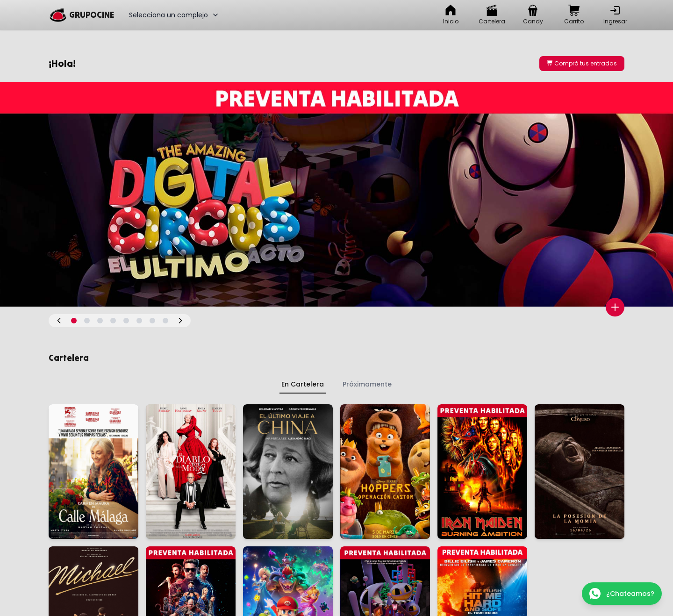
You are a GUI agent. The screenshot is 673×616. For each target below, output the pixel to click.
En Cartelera (303, 384)
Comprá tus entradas (582, 63)
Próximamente (367, 384)
